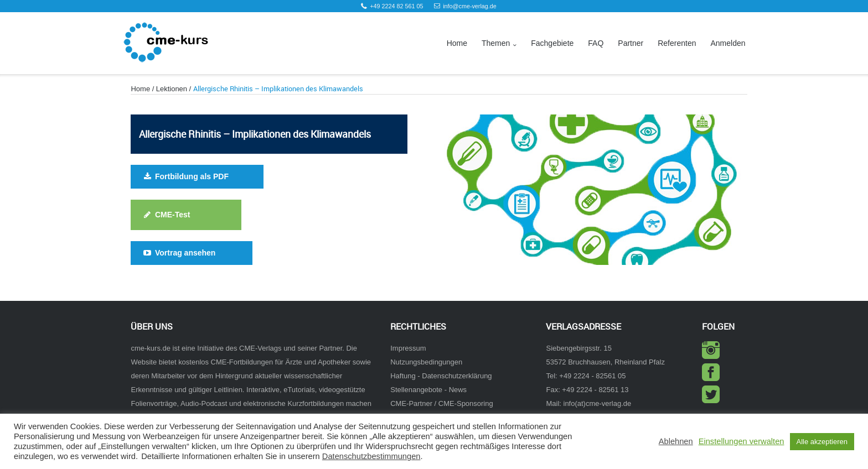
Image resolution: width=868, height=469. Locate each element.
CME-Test (166, 215)
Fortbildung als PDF (185, 176)
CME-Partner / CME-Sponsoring (441, 403)
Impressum (408, 348)
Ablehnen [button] (676, 441)
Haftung (403, 376)
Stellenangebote (416, 390)
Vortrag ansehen (179, 253)
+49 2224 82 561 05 (396, 6)
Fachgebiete (552, 43)
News (458, 390)
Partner (631, 43)
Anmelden (728, 43)
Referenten (677, 43)
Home (457, 43)
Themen (496, 43)
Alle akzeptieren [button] (822, 442)
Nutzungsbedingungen (426, 362)
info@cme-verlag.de (470, 6)
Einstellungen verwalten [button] (742, 441)
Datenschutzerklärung (457, 376)
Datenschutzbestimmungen (371, 456)
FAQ (596, 43)
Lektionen (172, 89)
